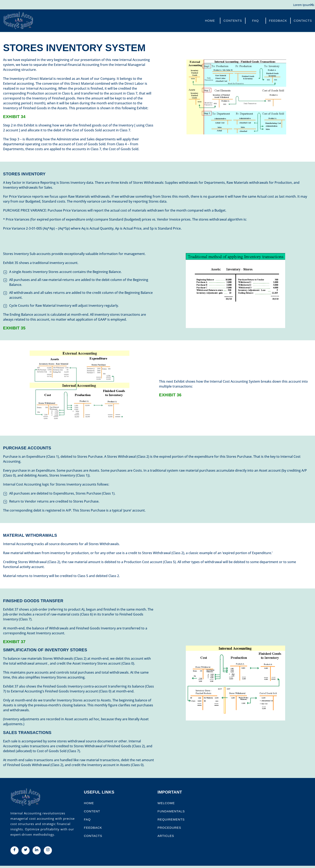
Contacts (303, 20)
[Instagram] (48, 850)
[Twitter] (26, 850)
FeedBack (278, 20)
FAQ (255, 20)
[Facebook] (15, 850)
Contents (233, 20)
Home (210, 20)
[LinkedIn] (37, 850)
